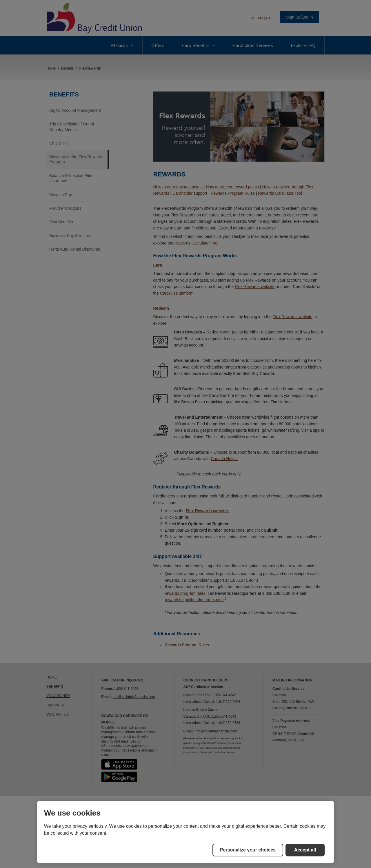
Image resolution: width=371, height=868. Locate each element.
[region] (185, 832)
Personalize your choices (248, 850)
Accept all (305, 850)
